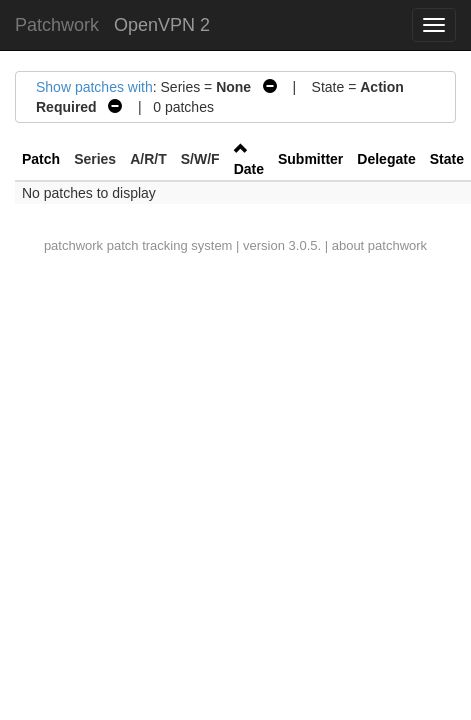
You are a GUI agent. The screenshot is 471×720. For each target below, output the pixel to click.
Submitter (310, 159)
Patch (41, 159)
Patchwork (57, 25)
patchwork (73, 245)
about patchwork (379, 245)
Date (249, 169)
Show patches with (94, 87)
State (447, 159)
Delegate (386, 159)
